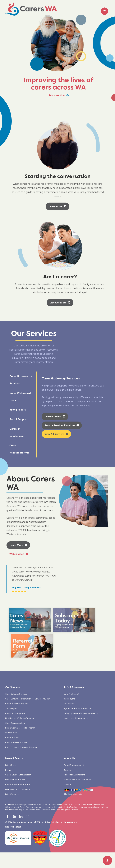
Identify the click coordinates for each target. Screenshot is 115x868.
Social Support (12, 672)
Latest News (11, 729)
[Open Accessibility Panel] (107, 860)
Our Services (13, 651)
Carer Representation (15, 687)
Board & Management (74, 729)
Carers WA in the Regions (17, 668)
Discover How (59, 95)
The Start (17, 791)
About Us (70, 722)
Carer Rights (70, 663)
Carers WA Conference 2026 (18, 748)
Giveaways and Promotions (18, 753)
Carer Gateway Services (16, 658)
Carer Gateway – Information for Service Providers (28, 663)
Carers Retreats (12, 702)
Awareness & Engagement (76, 682)
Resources (69, 668)
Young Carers (11, 697)
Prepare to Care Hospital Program (20, 692)
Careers (68, 734)
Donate (67, 748)
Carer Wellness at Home (16, 706)
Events (8, 734)
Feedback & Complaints (75, 739)
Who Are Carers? (72, 658)
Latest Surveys (12, 758)
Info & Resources (74, 651)
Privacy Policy (52, 786)
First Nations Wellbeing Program (20, 682)
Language (69, 786)
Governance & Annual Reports (78, 744)
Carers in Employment (15, 677)
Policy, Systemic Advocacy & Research (22, 711)
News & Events (14, 722)
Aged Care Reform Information (78, 672)
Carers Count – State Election (18, 739)
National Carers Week (15, 744)
